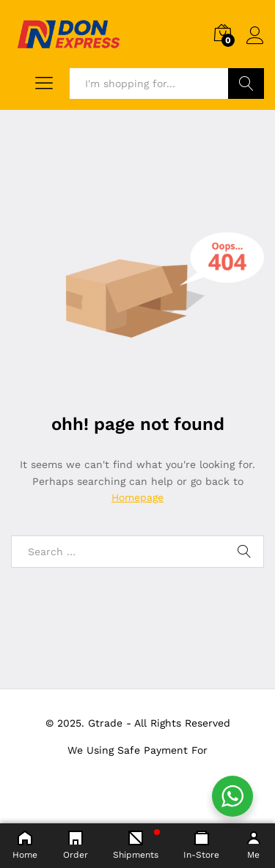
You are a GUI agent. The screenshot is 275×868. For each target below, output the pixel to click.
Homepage (137, 497)
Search (246, 84)
